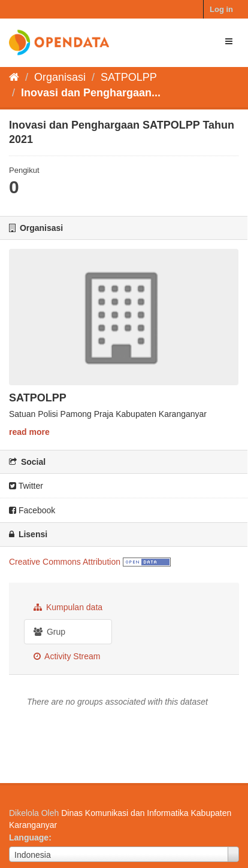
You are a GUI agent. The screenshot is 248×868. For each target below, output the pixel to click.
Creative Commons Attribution (65, 562)
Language (29, 837)
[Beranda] (14, 77)
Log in (221, 9)
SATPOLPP (129, 77)
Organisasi (60, 77)
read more (29, 432)
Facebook (32, 510)
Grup (49, 632)
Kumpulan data (68, 607)
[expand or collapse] (229, 41)
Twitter (26, 486)
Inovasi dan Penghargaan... (91, 93)
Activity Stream (67, 656)
